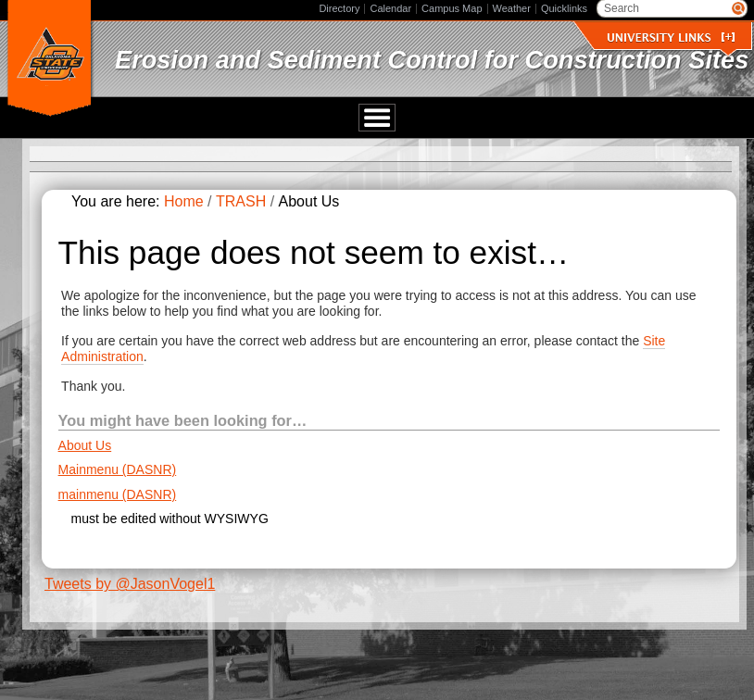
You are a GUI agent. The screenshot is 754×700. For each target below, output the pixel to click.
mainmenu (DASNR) (118, 494)
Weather (512, 8)
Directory (339, 8)
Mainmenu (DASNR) (118, 470)
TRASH (241, 202)
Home (184, 202)
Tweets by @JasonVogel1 (130, 585)
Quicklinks (564, 8)
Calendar (390, 8)
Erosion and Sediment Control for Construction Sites (432, 60)
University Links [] (671, 37)
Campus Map (452, 8)
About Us (85, 445)
